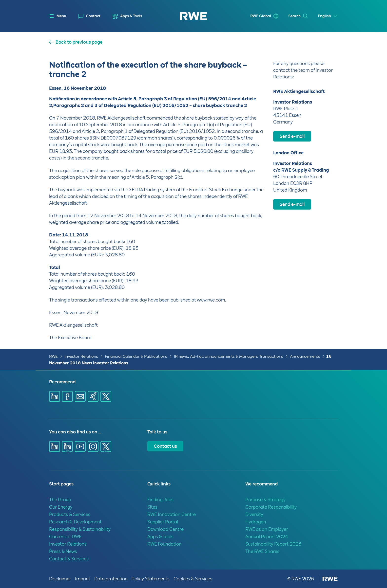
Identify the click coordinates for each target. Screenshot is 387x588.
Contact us (165, 446)
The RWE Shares (262, 551)
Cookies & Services (193, 579)
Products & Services (70, 514)
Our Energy (61, 507)
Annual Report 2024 (267, 537)
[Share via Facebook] (67, 396)
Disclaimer (60, 579)
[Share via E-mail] (80, 396)
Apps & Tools (131, 16)
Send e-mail (292, 136)
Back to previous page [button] (79, 42)
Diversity (254, 514)
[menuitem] (89, 16)
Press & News (63, 551)
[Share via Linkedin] (55, 396)
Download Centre (165, 529)
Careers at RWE (65, 537)
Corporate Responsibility (271, 507)
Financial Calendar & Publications (136, 356)
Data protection (111, 579)
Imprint (83, 579)
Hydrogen (256, 522)
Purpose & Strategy (265, 500)
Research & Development (75, 522)
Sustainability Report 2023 (273, 544)
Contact (93, 16)
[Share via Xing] (93, 396)
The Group (60, 500)
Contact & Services (69, 559)
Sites (152, 507)
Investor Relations (81, 356)
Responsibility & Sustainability (80, 529)
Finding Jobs (160, 500)
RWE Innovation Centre (172, 514)
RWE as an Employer (267, 529)
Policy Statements (151, 579)
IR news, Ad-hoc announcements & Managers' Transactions (229, 356)
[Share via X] (106, 396)
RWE (53, 356)
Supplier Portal (163, 522)
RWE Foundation (164, 544)
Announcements (305, 356)
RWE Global (261, 16)
